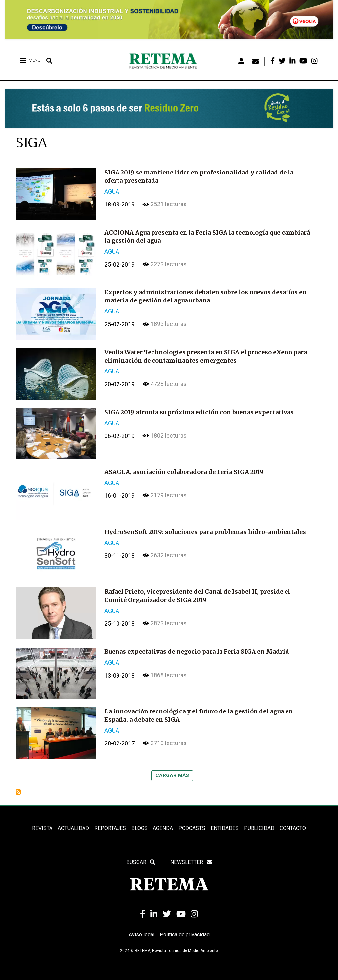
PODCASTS (192, 828)
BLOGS (139, 828)
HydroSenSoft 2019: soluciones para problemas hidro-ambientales (205, 532)
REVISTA (42, 828)
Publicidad (259, 828)
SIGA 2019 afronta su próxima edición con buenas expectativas (199, 412)
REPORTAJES (110, 828)
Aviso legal (142, 935)
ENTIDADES (225, 828)
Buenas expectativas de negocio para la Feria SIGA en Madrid (197, 652)
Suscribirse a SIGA (18, 792)
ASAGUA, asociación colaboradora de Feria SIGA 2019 (184, 472)
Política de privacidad (185, 935)
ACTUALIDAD (73, 828)
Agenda (163, 828)
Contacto (293, 828)
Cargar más (172, 775)
